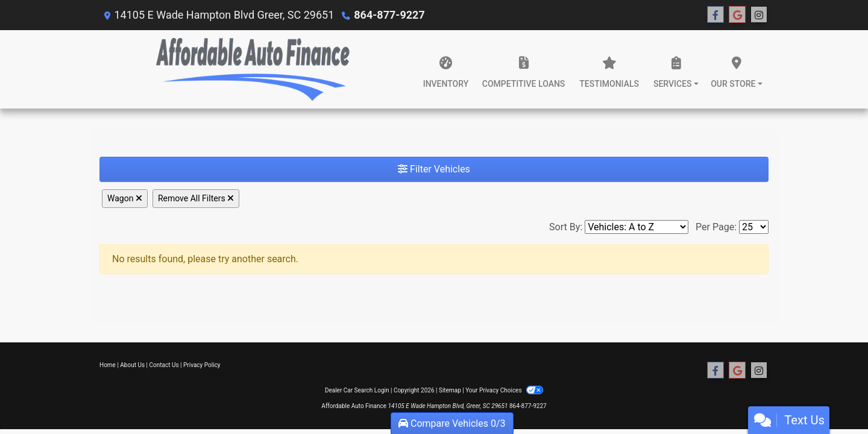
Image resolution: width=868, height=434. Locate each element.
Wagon (125, 198)
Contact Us (164, 365)
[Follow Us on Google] (737, 15)
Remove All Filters (196, 198)
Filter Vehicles (434, 169)
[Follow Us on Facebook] (715, 15)
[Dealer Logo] (253, 69)
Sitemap (450, 390)
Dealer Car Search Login (357, 390)
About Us (132, 365)
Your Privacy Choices (504, 390)
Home (108, 365)
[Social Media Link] (759, 15)
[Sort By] (637, 227)
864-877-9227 (389, 15)
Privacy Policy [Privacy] (202, 365)
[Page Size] (754, 227)
